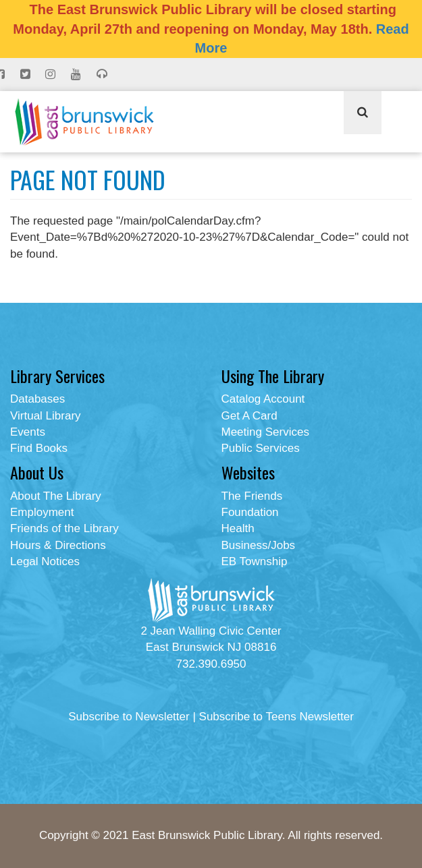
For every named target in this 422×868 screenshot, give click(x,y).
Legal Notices (45, 561)
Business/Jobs (259, 545)
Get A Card (249, 416)
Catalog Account (263, 399)
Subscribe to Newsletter (129, 717)
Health (238, 528)
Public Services (261, 448)
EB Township (255, 561)
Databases (37, 399)
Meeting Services (265, 432)
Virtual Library (46, 416)
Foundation (250, 512)
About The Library (56, 496)
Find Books (39, 448)
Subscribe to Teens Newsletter (276, 717)
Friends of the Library (64, 528)
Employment (42, 512)
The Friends (252, 496)
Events (28, 432)
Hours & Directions (58, 545)
